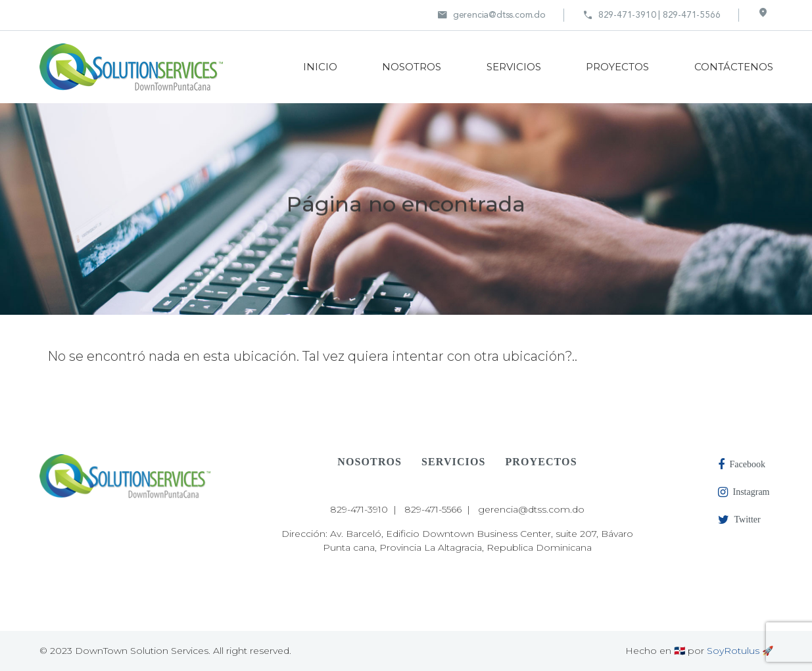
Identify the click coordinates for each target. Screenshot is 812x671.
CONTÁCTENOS (734, 67)
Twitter (739, 520)
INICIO (320, 67)
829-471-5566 (433, 509)
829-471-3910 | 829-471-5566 (652, 15)
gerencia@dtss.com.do (491, 15)
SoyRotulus (733, 651)
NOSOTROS (412, 67)
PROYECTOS (617, 67)
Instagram (744, 492)
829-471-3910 (359, 509)
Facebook (742, 465)
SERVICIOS (514, 67)
